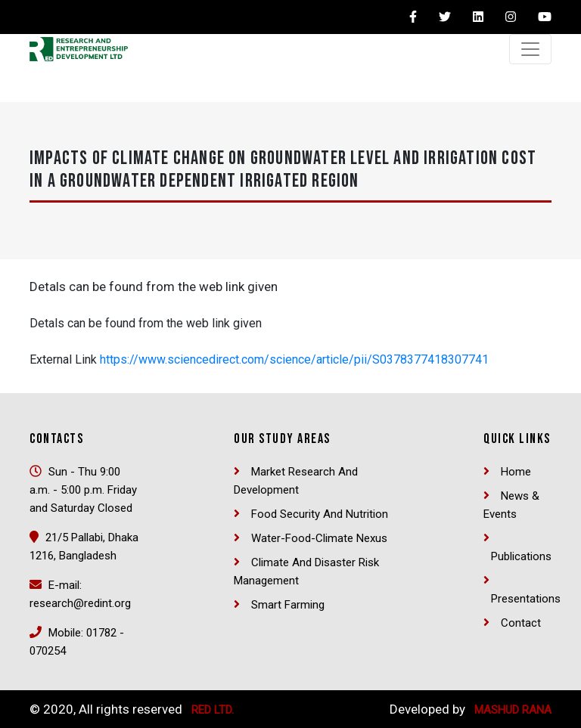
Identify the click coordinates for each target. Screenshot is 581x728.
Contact (521, 623)
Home (516, 472)
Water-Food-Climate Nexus (319, 538)
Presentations (526, 599)
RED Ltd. (213, 710)
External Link (63, 359)
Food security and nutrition (320, 514)
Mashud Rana (513, 710)
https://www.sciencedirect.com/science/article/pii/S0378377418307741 (294, 359)
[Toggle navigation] (530, 49)
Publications (521, 556)
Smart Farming (288, 605)
